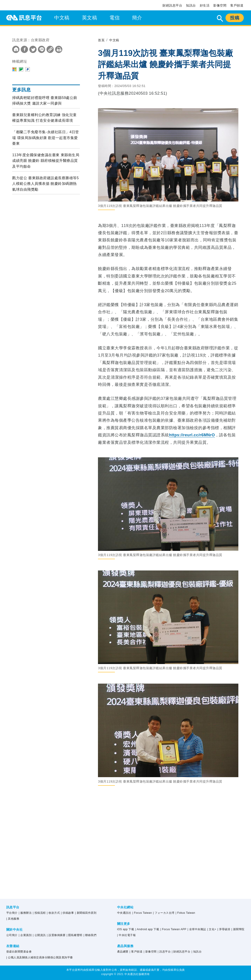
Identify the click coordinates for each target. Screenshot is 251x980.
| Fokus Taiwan (185, 913)
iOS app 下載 (126, 929)
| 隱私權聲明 (74, 935)
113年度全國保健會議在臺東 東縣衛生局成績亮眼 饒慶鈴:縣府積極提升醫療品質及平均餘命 (46, 161)
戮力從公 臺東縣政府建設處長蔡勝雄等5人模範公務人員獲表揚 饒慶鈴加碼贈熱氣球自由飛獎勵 (45, 184)
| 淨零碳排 (224, 929)
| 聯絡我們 (90, 935)
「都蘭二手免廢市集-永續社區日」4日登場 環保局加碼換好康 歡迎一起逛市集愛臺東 (46, 138)
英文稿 (90, 18)
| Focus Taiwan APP (173, 929)
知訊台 (191, 5)
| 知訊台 (196, 952)
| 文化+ (212, 929)
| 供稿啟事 (67, 913)
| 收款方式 (53, 913)
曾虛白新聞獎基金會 (19, 952)
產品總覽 (123, 952)
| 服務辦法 (25, 913)
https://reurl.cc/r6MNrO (193, 435)
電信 (115, 18)
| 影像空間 (150, 952)
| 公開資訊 (39, 935)
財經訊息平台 (172, 5)
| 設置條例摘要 (56, 935)
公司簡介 (12, 935)
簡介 (137, 18)
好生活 (205, 5)
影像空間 (220, 5)
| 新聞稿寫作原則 (86, 913)
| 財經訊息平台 (181, 952)
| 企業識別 (25, 935)
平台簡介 (12, 913)
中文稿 (62, 18)
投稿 (235, 18)
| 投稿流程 (39, 913)
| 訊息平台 (164, 952)
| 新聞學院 (238, 929)
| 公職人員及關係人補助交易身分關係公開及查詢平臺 (40, 957)
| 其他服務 (13, 919)
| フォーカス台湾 (164, 913)
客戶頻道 (237, 5)
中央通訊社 (124, 913)
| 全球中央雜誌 (197, 929)
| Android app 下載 (147, 929)
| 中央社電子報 (126, 935)
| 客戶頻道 (136, 952)
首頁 (102, 40)
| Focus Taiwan (142, 913)
